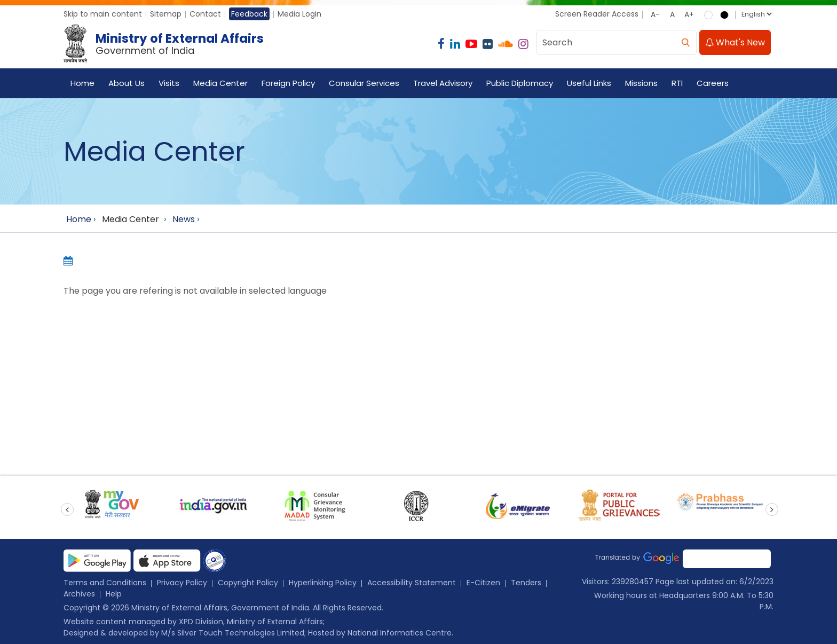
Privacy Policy (182, 583)
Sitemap (166, 14)
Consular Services (364, 83)
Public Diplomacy (520, 83)
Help (114, 594)
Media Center (220, 83)
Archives (79, 594)
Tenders (526, 583)
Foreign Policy (288, 83)
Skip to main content (103, 14)
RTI (677, 83)
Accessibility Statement (412, 583)
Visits (169, 83)
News (184, 219)
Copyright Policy (248, 583)
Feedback (249, 14)
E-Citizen (483, 583)
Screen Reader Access (597, 14)
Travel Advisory (443, 83)
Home (82, 83)
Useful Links (589, 83)
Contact (205, 14)
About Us (127, 83)
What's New (735, 42)
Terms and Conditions (105, 583)
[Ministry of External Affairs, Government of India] (166, 44)
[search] (685, 42)
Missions (641, 83)
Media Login (299, 14)
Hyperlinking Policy (323, 583)
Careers (713, 83)
